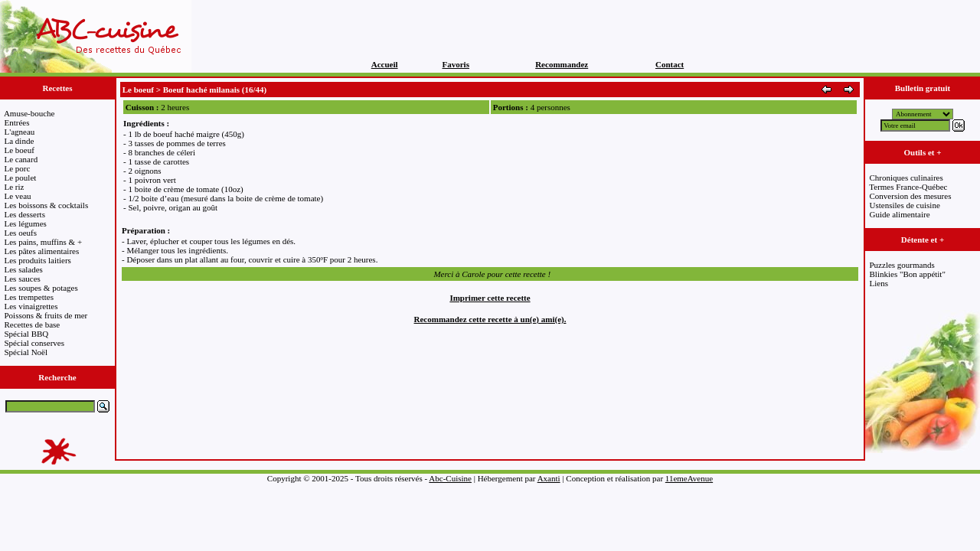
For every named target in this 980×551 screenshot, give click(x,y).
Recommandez (562, 64)
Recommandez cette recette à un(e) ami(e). (490, 319)
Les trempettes (29, 297)
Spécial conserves (35, 343)
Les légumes (26, 223)
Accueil (385, 64)
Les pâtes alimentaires (42, 251)
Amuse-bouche (29, 113)
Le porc (18, 168)
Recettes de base (33, 324)
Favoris (456, 64)
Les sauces (23, 279)
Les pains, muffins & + (44, 242)
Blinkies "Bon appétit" (908, 274)
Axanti (549, 478)
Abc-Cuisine (450, 478)
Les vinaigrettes (31, 306)
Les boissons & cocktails (47, 205)
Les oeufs (21, 233)
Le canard (21, 159)
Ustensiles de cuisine (905, 205)
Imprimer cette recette (490, 298)
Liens (879, 283)
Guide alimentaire (900, 214)
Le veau (18, 196)
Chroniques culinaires (906, 178)
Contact (670, 64)
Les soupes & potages (41, 288)
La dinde (20, 141)
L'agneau (20, 132)
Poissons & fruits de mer (46, 315)
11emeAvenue (689, 478)
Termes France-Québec (908, 187)
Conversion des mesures (911, 196)
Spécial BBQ (27, 334)
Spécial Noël (26, 352)
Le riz (15, 187)
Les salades (24, 269)
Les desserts (25, 214)
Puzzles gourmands (902, 265)
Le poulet (21, 178)
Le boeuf (20, 150)
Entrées (17, 122)
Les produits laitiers (38, 260)
